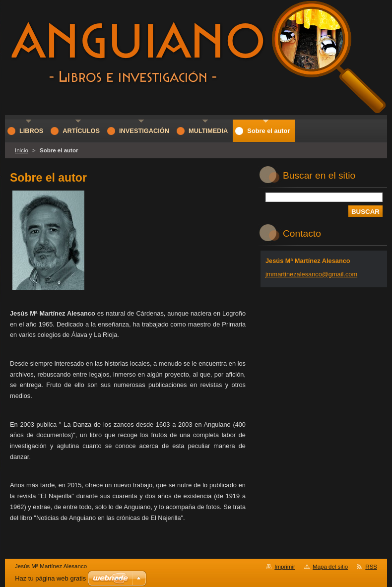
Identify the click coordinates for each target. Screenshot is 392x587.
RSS (371, 567)
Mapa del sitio (330, 567)
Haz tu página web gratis (50, 578)
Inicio (22, 150)
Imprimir (285, 567)
